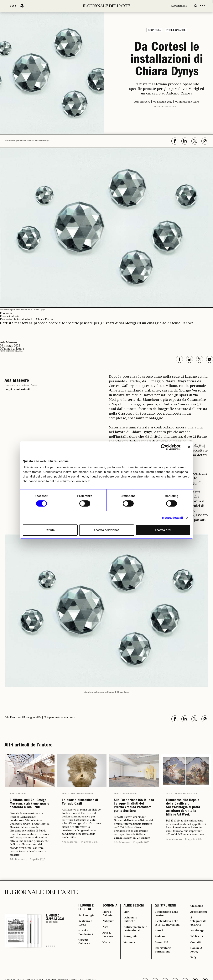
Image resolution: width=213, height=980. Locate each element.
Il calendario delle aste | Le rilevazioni (164, 955)
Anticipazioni (130, 793)
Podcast (160, 973)
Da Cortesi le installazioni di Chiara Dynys (167, 60)
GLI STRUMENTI (165, 932)
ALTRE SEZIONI (135, 932)
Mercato (110, 975)
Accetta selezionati (106, 530)
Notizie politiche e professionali (135, 962)
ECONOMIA (111, 932)
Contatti (194, 975)
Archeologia (88, 943)
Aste (107, 957)
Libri (128, 939)
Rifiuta (50, 530)
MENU (13, 6)
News (12, 793)
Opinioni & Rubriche (132, 948)
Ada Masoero (18, 885)
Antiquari (110, 950)
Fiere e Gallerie (176, 30)
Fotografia (133, 973)
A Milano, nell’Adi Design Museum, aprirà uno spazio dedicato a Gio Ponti (28, 817)
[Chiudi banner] (189, 447)
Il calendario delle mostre (164, 941)
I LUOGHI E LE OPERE (86, 934)
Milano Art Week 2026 (186, 793)
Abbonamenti (179, 6)
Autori (159, 966)
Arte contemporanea (165, 107)
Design (22, 793)
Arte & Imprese (110, 966)
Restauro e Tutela (87, 952)
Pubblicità (196, 968)
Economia (154, 30)
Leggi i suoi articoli (17, 389)
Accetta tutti (163, 530)
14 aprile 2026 (89, 853)
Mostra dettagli (172, 518)
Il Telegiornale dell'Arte (198, 950)
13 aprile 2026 (141, 870)
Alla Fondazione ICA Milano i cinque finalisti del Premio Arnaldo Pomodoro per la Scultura (133, 820)
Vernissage (197, 962)
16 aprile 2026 (37, 885)
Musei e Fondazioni (87, 964)
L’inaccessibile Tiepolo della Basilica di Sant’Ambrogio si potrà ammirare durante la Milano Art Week (185, 823)
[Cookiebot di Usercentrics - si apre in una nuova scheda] (164, 447)
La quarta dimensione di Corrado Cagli (78, 807)
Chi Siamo (196, 932)
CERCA (202, 6)
